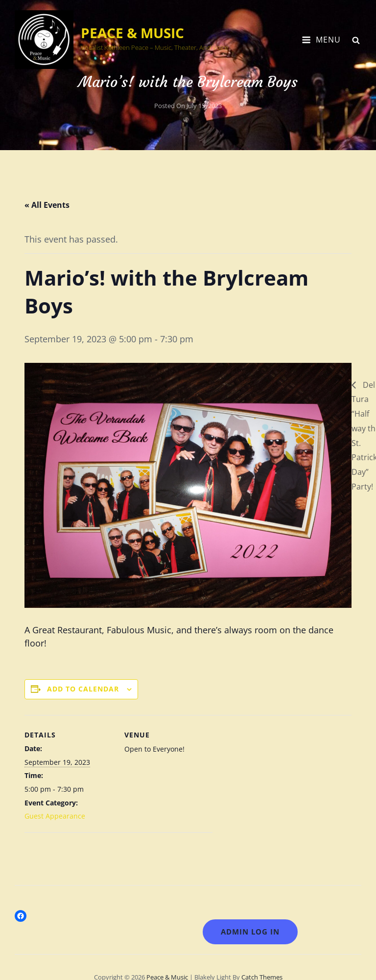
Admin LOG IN (250, 932)
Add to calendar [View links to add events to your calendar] (83, 689)
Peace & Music (132, 33)
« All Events (47, 205)
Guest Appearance (55, 816)
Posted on (188, 106)
